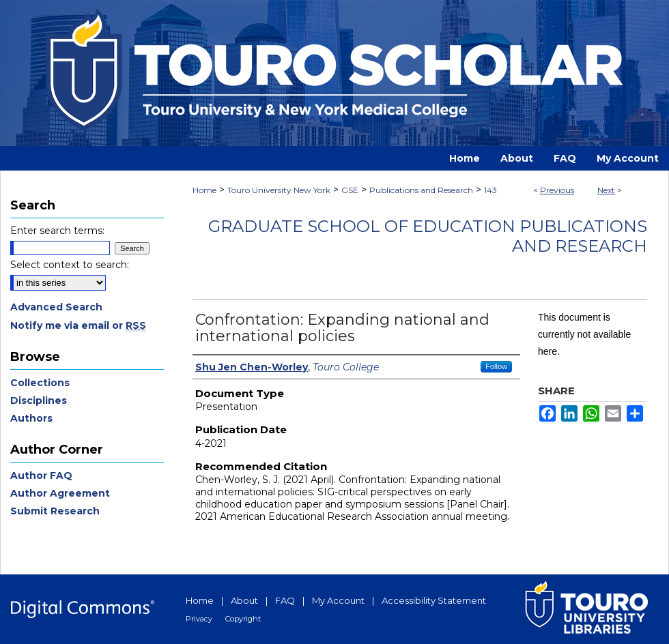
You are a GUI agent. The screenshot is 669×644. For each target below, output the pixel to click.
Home (204, 190)
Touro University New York (279, 190)
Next (606, 190)
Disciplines (39, 400)
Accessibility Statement (434, 600)
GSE (350, 190)
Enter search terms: (57, 231)
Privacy (199, 619)
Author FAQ (41, 475)
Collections (40, 383)
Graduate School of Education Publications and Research (428, 236)
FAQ (285, 600)
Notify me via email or (78, 325)
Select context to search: (70, 265)
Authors (31, 418)
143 (490, 190)
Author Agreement (60, 493)
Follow (496, 366)
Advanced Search (56, 307)
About (244, 600)
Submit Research (55, 511)
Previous (557, 190)
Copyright (243, 619)
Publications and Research (421, 190)
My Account (338, 600)
